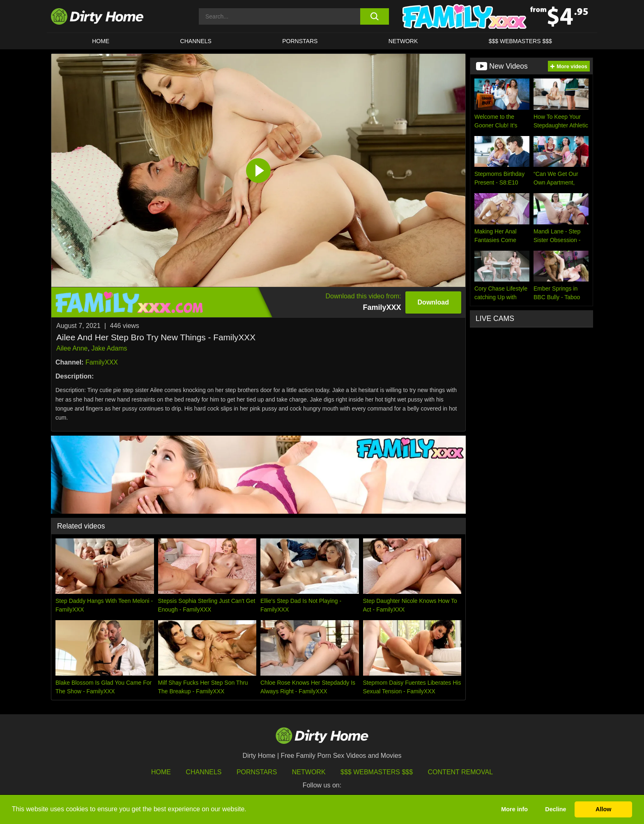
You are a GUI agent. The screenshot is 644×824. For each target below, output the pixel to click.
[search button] (374, 16)
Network (403, 41)
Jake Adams (109, 348)
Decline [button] (555, 809)
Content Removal (461, 772)
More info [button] (514, 809)
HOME (101, 41)
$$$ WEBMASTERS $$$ (520, 41)
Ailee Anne (72, 348)
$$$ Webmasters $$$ (377, 772)
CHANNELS (196, 41)
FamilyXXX (102, 362)
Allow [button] (603, 809)
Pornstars (300, 41)
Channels (204, 772)
